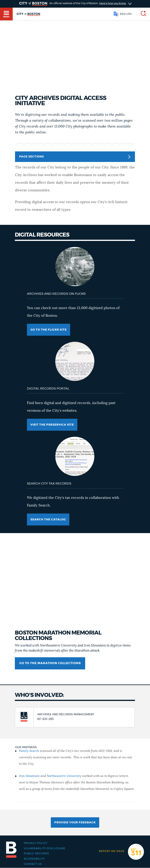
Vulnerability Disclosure (45, 849)
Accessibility (34, 859)
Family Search (29, 751)
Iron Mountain (29, 776)
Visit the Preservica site (52, 425)
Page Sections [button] (75, 157)
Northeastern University (64, 776)
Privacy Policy (36, 843)
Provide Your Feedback (75, 823)
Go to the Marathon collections (50, 663)
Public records (36, 854)
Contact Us (33, 864)
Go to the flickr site (49, 330)
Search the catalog (48, 520)
